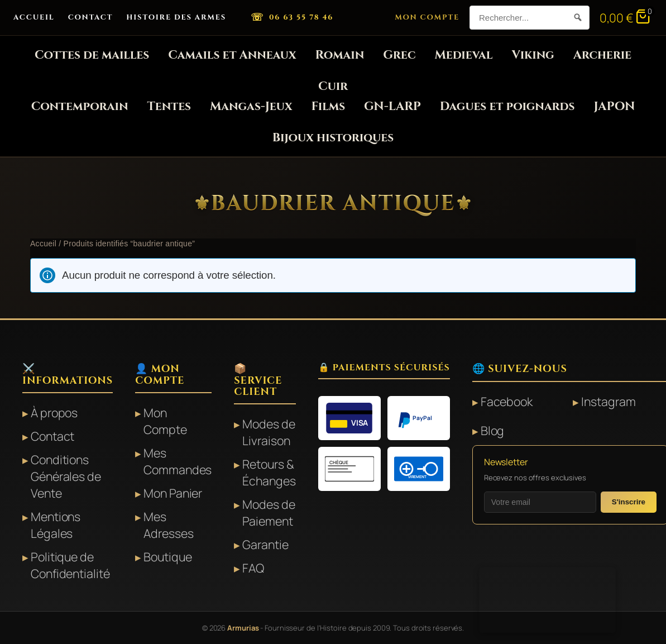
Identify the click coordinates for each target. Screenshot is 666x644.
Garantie (265, 544)
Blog (493, 430)
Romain (340, 55)
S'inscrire (629, 502)
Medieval (464, 55)
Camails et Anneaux (232, 55)
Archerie (602, 55)
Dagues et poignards (507, 106)
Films (329, 106)
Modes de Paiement (269, 512)
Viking (533, 55)
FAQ (253, 568)
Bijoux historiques (333, 138)
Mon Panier (173, 493)
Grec (399, 55)
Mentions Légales (56, 525)
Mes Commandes (178, 461)
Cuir (333, 86)
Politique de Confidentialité (70, 565)
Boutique (167, 557)
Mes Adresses (168, 525)
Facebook (507, 401)
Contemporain (80, 106)
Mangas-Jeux (251, 106)
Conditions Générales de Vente (66, 476)
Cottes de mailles (92, 55)
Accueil (34, 17)
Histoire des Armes (176, 17)
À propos (54, 412)
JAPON (614, 106)
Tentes (169, 106)
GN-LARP (392, 106)
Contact (91, 17)
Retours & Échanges (269, 472)
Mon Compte (427, 17)
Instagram (608, 401)
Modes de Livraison (269, 432)
